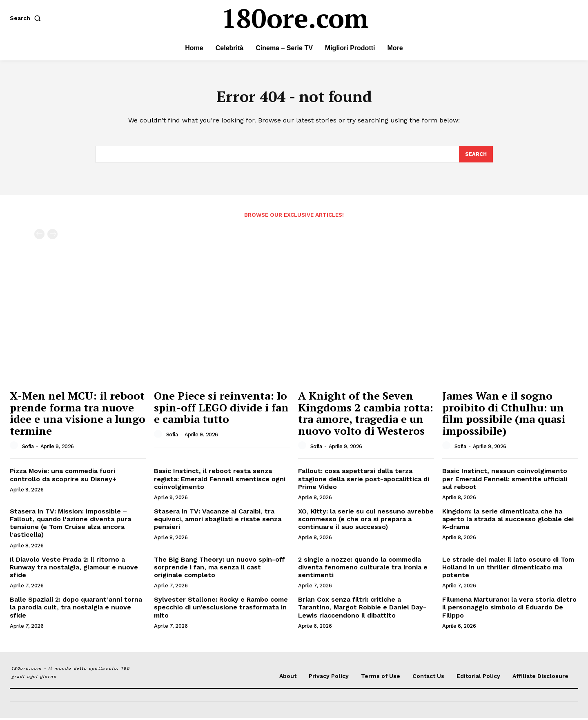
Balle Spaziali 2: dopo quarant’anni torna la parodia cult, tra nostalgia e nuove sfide (76, 609)
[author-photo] (15, 448)
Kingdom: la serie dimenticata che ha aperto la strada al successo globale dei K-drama (508, 521)
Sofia (28, 448)
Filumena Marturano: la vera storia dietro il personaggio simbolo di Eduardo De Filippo (509, 609)
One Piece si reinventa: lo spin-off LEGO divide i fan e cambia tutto (221, 409)
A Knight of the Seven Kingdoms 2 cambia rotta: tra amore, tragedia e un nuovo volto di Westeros (366, 415)
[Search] (476, 156)
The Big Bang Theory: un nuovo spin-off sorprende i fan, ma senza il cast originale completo (219, 569)
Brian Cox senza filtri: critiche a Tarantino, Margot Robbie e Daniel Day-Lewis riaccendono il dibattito (362, 609)
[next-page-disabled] (52, 237)
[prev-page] (39, 237)
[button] (27, 18)
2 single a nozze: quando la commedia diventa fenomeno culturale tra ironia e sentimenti (363, 569)
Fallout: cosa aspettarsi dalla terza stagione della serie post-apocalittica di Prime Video (364, 481)
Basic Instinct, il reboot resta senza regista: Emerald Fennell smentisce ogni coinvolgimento (220, 481)
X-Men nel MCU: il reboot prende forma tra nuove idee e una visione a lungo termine (78, 415)
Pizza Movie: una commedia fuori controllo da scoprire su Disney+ (63, 477)
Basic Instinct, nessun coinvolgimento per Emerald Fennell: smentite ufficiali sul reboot (505, 481)
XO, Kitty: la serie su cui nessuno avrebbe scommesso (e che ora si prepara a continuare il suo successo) (366, 521)
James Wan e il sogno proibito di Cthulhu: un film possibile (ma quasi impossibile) (504, 415)
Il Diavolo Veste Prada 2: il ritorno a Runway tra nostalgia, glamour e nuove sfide (74, 569)
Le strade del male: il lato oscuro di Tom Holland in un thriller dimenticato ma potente (508, 569)
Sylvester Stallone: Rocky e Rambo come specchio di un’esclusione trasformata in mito (221, 609)
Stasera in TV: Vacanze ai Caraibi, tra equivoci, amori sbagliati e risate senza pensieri (218, 521)
